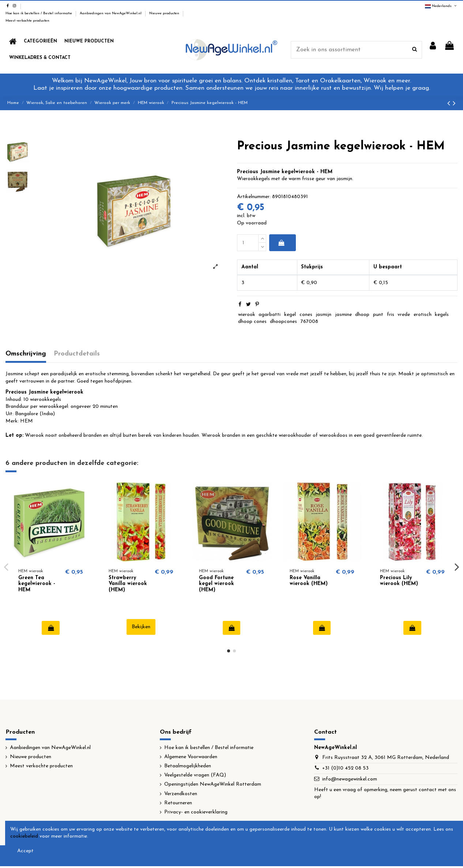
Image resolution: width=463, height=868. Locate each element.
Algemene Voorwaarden (191, 757)
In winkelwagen (281, 243)
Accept (25, 851)
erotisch (423, 315)
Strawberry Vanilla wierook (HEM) (128, 584)
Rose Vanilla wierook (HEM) (309, 581)
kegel (290, 315)
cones (306, 315)
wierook (247, 315)
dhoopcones (283, 322)
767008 (309, 322)
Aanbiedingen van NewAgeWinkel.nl (111, 13)
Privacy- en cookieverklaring (196, 812)
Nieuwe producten (165, 13)
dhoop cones (252, 322)
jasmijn (323, 315)
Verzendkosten (181, 794)
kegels (442, 315)
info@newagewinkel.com (350, 779)
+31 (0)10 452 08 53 (345, 768)
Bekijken (141, 627)
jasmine (343, 315)
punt (378, 315)
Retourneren (178, 803)
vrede (404, 315)
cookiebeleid (24, 836)
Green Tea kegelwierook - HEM (37, 584)
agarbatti (270, 315)
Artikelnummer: (254, 197)
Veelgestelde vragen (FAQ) (195, 775)
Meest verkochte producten (27, 21)
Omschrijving (26, 354)
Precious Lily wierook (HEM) (399, 581)
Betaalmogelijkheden (188, 766)
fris (391, 315)
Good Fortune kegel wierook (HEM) (217, 584)
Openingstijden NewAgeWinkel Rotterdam (213, 784)
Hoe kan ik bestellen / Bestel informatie (39, 13)
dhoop (362, 315)
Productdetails (77, 354)
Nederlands (441, 6)
